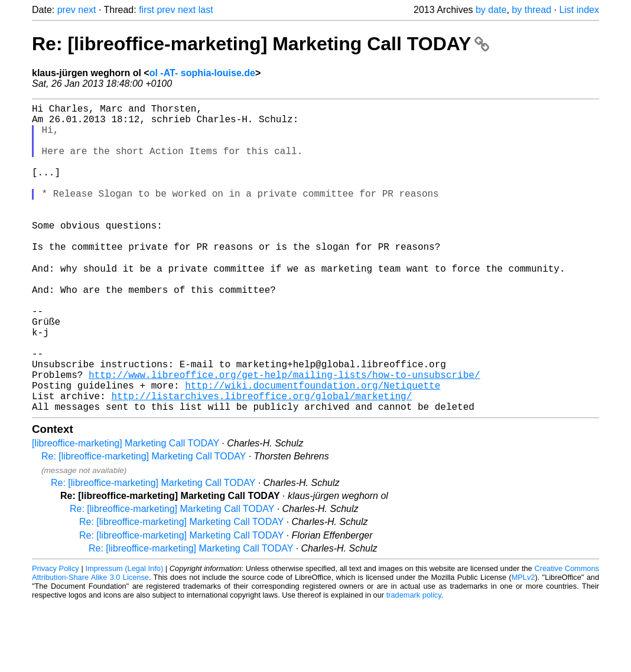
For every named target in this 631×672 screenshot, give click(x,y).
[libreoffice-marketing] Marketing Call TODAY (126, 511)
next (87, 10)
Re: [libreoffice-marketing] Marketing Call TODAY (261, 44)
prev (66, 10)
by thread (531, 10)
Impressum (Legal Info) (124, 636)
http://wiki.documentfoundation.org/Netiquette (313, 448)
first (147, 10)
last (206, 10)
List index (579, 10)
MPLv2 (523, 645)
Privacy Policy (56, 636)
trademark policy (414, 663)
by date (491, 10)
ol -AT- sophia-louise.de (202, 73)
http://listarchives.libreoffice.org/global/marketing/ (261, 461)
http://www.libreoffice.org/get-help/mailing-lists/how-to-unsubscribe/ (284, 435)
